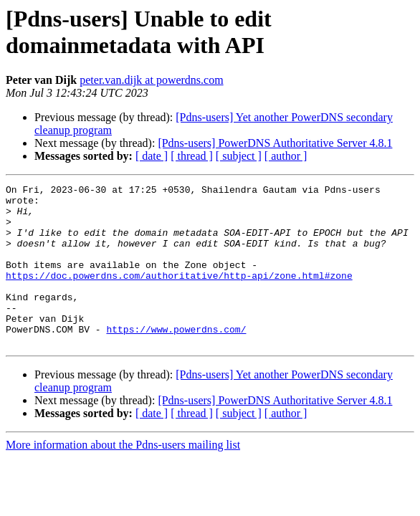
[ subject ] (239, 156)
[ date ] (152, 156)
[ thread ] (192, 156)
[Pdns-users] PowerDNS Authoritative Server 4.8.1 (275, 143)
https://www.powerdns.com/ (176, 359)
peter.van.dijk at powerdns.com (151, 80)
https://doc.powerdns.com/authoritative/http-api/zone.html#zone (179, 295)
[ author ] (286, 156)
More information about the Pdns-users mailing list (123, 477)
